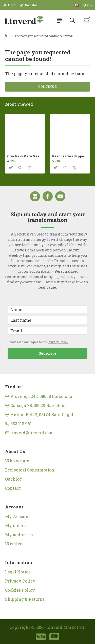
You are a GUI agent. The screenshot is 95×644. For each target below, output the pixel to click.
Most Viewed (19, 104)
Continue (48, 87)
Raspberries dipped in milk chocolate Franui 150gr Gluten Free (70, 156)
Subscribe (48, 353)
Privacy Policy (58, 342)
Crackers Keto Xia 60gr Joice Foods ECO (25, 156)
